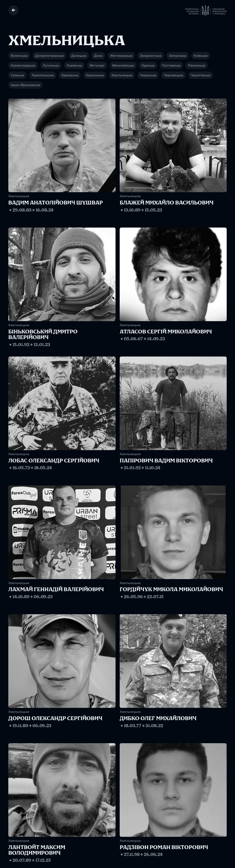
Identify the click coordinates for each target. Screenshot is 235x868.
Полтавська (171, 65)
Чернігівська (201, 75)
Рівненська (197, 65)
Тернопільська (43, 75)
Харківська (70, 75)
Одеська (148, 65)
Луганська (51, 65)
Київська (201, 56)
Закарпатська (151, 56)
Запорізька (178, 56)
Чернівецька (173, 75)
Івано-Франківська (25, 85)
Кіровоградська (23, 65)
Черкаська (148, 75)
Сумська (17, 75)
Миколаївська (123, 65)
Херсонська (95, 75)
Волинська (19, 56)
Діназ (98, 56)
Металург (97, 65)
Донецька (79, 56)
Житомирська (121, 56)
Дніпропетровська (49, 56)
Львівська (74, 65)
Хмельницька (122, 75)
